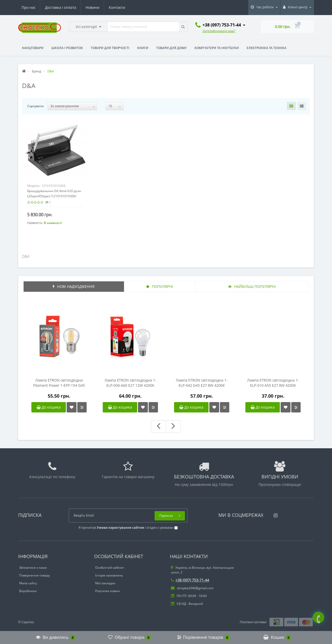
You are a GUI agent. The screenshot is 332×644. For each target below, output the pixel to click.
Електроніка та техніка (267, 48)
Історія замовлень (109, 575)
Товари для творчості (110, 48)
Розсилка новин (108, 591)
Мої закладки (105, 583)
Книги (143, 48)
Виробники (28, 591)
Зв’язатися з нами (33, 568)
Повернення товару (34, 575)
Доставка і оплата (60, 7)
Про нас (29, 7)
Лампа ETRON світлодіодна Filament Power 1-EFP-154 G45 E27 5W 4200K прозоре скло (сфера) (59, 383)
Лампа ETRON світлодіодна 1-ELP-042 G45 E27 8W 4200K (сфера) (202, 383)
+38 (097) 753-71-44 (190, 580)
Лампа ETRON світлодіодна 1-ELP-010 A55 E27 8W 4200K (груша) (273, 383)
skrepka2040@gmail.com (192, 588)
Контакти (117, 7)
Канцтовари (33, 48)
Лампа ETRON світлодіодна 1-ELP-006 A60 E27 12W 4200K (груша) (130, 383)
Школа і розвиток (67, 48)
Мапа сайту (28, 583)
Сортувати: (36, 106)
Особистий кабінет (110, 568)
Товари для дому (171, 48)
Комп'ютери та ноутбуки (217, 48)
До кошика (49, 407)
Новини (92, 7)
